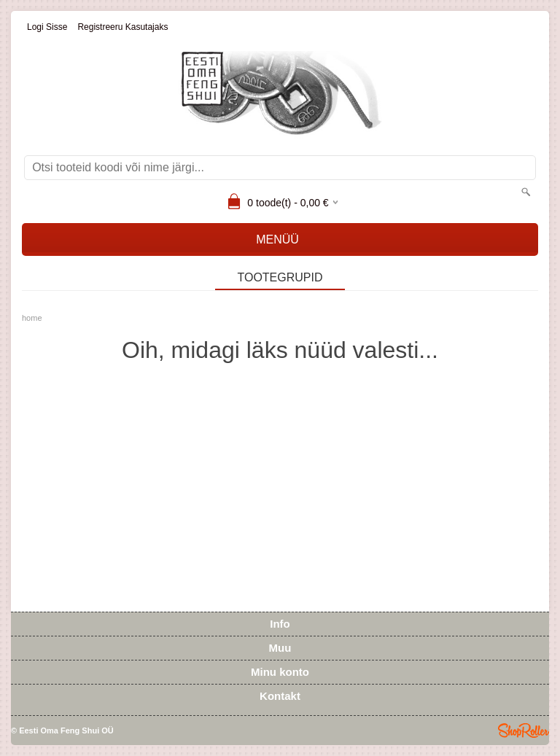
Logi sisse (47, 27)
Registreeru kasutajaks (122, 27)
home (32, 318)
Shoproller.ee (524, 730)
